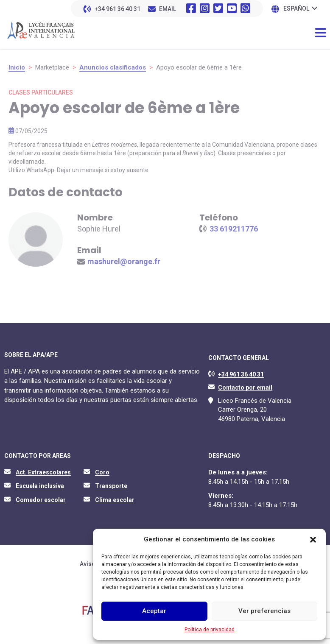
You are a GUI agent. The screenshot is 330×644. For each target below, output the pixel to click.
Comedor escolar (41, 500)
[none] (300, 8)
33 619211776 (234, 229)
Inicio (17, 67)
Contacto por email (245, 388)
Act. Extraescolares (43, 472)
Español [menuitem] (296, 9)
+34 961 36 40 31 (117, 9)
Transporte (111, 486)
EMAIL (168, 9)
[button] (313, 540)
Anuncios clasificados (113, 67)
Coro (102, 472)
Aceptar (154, 611)
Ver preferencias (264, 611)
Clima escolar (115, 500)
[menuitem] (300, 8)
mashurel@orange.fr (124, 261)
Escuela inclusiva (40, 486)
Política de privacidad (210, 630)
